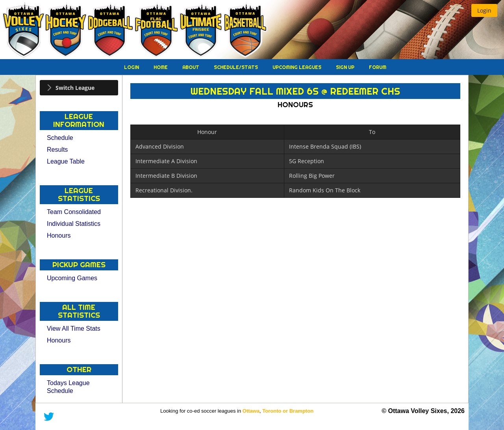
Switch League (75, 88)
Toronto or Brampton (288, 411)
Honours (59, 235)
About (191, 67)
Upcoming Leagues (297, 67)
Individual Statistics (74, 224)
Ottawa (251, 411)
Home (161, 67)
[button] (484, 10)
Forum (378, 67)
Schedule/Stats (236, 67)
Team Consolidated (74, 212)
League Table (66, 161)
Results (57, 150)
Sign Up (346, 67)
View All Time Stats (74, 329)
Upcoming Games (72, 278)
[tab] (79, 88)
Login (132, 67)
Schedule (60, 138)
